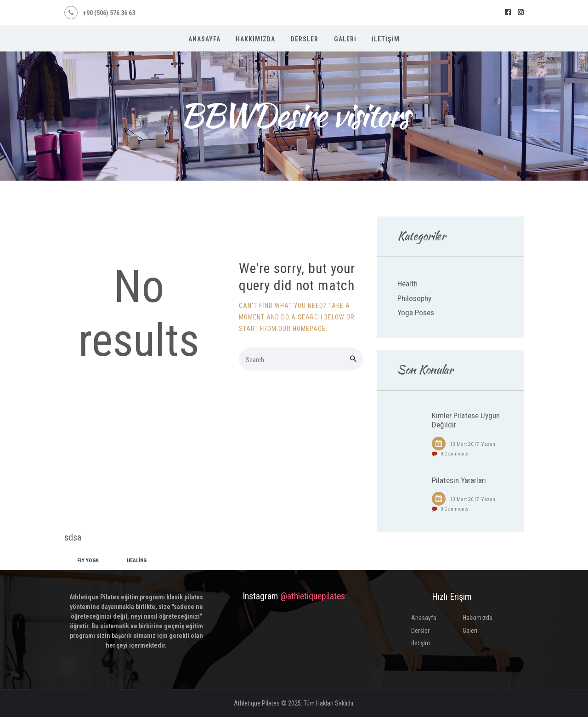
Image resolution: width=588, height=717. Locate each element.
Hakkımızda (478, 618)
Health (407, 284)
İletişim (421, 643)
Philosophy (414, 298)
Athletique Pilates (257, 703)
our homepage (302, 329)
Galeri (470, 631)
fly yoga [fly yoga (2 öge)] (88, 560)
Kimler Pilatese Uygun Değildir (466, 420)
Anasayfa (424, 618)
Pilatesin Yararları (459, 481)
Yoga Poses (416, 313)
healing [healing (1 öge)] (137, 560)
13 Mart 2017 (464, 444)
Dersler (420, 631)
